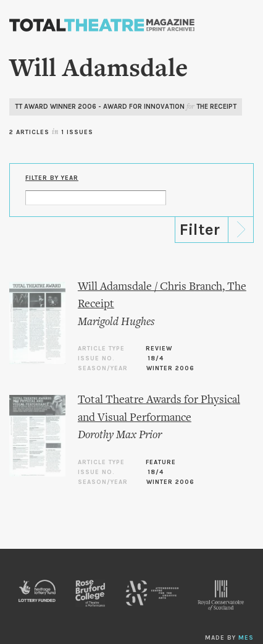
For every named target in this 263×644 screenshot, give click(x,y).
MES (246, 638)
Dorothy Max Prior (120, 435)
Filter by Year (52, 178)
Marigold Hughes (116, 322)
